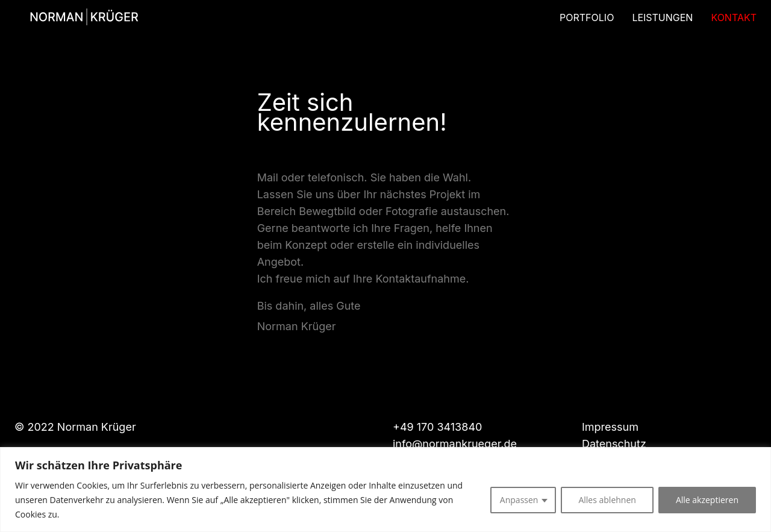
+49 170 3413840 (437, 427)
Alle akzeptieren (707, 500)
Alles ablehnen (607, 500)
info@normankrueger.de (455, 444)
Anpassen (519, 500)
